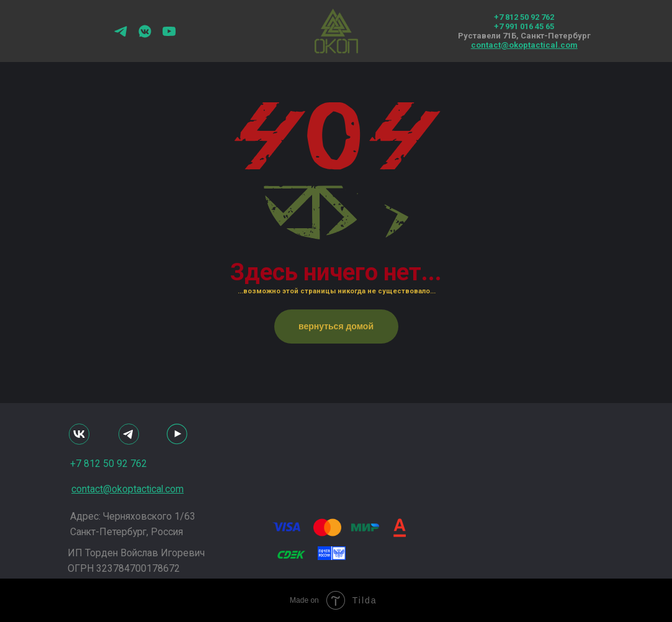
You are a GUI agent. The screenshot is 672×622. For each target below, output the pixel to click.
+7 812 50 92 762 (524, 17)
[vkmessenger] (145, 36)
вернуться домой (336, 326)
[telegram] (121, 36)
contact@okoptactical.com (524, 45)
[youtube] (169, 36)
